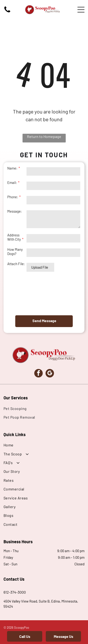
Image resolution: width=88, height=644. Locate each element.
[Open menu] (81, 10)
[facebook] (38, 374)
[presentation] (27, 293)
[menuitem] (44, 408)
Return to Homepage (44, 136)
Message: (15, 211)
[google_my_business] (50, 374)
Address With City (14, 237)
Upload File (40, 267)
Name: (12, 168)
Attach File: (16, 264)
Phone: (13, 197)
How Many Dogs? (15, 251)
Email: (12, 182)
